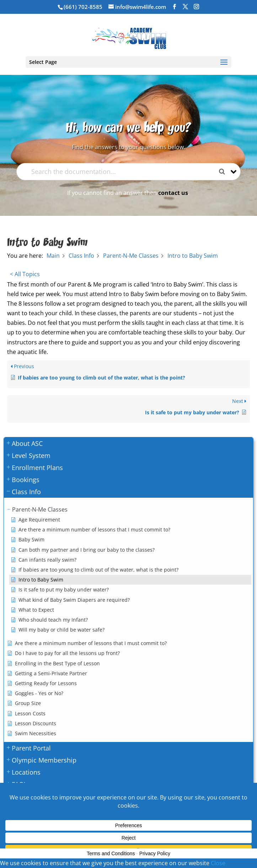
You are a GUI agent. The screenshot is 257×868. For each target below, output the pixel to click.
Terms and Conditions (111, 853)
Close (218, 863)
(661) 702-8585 (83, 7)
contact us (173, 193)
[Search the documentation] (225, 172)
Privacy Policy (155, 853)
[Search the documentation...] (122, 172)
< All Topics (25, 274)
